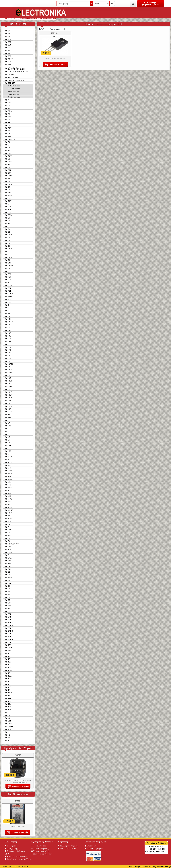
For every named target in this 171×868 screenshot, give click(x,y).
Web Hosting (150, 867)
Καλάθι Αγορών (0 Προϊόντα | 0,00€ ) (151, 4)
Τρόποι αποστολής (40, 851)
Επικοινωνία (91, 846)
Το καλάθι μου (39, 846)
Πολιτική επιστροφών (42, 854)
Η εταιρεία (10, 846)
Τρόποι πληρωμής (40, 849)
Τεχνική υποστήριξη (68, 846)
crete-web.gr (165, 867)
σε (92, 3)
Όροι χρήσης (11, 849)
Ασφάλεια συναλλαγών (16, 857)
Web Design (134, 867)
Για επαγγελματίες (67, 849)
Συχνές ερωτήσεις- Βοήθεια (18, 859)
